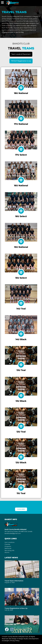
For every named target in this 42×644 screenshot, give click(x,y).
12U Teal (21, 432)
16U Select (21, 216)
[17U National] (21, 119)
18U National (21, 93)
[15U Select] (21, 272)
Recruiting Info (9, 550)
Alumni (7, 552)
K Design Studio (23, 639)
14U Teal (21, 309)
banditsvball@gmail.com (13, 533)
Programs (8, 546)
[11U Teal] (21, 488)
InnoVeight (6, 641)
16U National (21, 186)
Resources (8, 548)
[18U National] (21, 88)
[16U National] (21, 180)
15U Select (21, 278)
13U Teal (21, 370)
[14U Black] (21, 334)
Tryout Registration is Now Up (16, 608)
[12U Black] (21, 457)
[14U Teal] (21, 303)
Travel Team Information (14, 581)
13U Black (21, 401)
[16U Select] (21, 211)
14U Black (21, 339)
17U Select (21, 155)
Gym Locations (10, 542)
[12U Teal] (21, 426)
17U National (21, 124)
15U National (21, 247)
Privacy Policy (15, 641)
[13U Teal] (21, 365)
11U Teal (21, 493)
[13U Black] (21, 396)
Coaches (7, 544)
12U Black (21, 463)
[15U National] (21, 242)
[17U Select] (21, 149)
